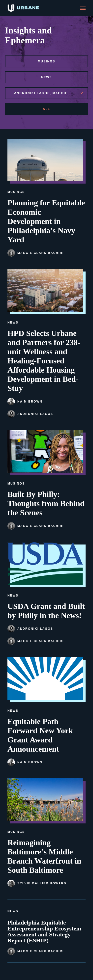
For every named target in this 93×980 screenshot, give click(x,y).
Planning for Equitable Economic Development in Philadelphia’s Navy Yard (46, 221)
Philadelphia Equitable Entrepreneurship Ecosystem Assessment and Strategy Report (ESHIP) (44, 931)
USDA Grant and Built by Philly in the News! (46, 611)
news (47, 77)
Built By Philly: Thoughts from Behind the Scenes (46, 503)
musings (46, 61)
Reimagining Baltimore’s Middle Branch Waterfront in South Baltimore (44, 856)
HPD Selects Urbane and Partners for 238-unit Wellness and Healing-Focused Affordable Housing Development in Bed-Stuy (44, 361)
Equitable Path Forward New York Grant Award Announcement (40, 735)
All (46, 109)
